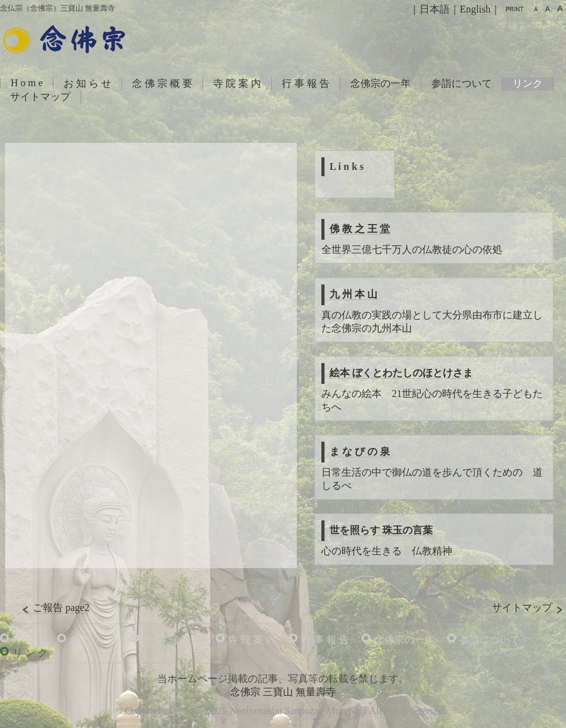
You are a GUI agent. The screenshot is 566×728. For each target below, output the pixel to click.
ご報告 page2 (54, 608)
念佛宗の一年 (380, 83)
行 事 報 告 (306, 83)
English (475, 9)
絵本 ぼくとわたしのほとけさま (401, 373)
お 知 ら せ (87, 83)
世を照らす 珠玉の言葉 (381, 530)
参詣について (462, 83)
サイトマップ (40, 97)
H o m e (27, 83)
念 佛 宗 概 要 (162, 83)
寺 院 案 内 (237, 83)
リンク (528, 83)
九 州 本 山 (353, 294)
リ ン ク (30, 653)
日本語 (435, 9)
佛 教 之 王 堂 (360, 229)
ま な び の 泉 (360, 451)
